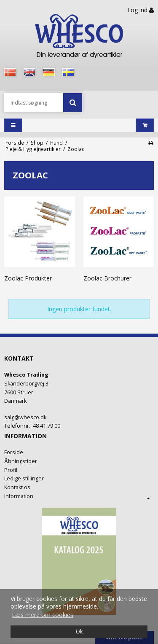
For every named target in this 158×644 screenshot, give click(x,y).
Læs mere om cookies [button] (43, 615)
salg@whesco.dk (25, 417)
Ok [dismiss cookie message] (79, 632)
